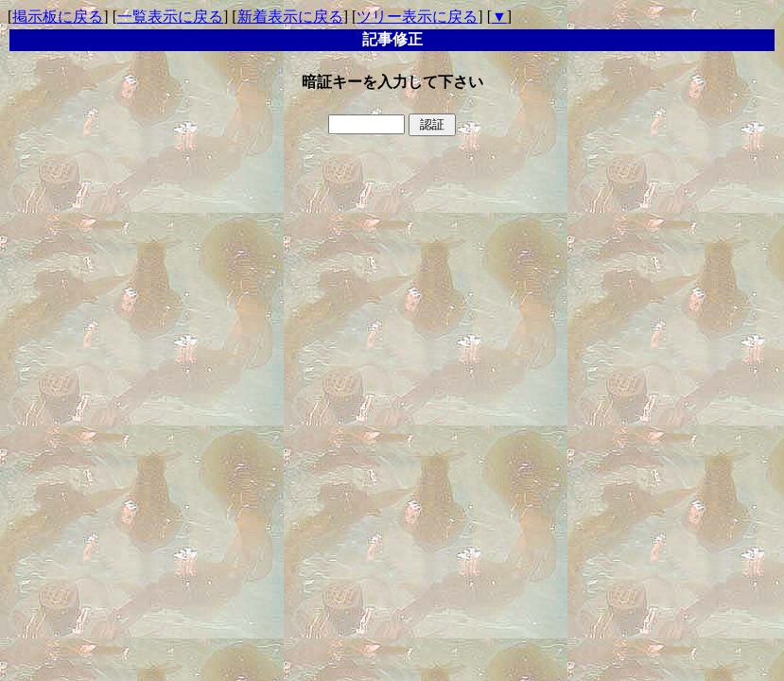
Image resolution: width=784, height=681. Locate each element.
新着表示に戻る (290, 17)
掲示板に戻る (58, 17)
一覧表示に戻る (170, 17)
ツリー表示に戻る (417, 17)
